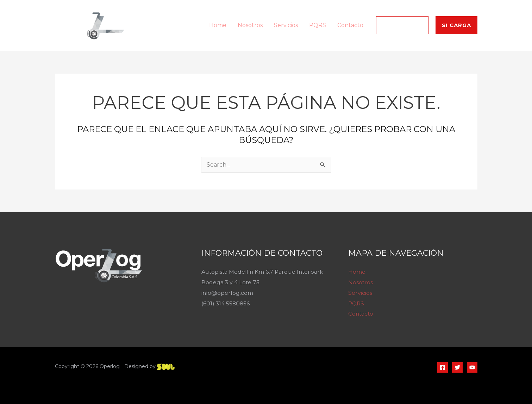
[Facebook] (443, 367)
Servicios (286, 25)
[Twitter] (457, 367)
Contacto (350, 25)
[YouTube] (472, 367)
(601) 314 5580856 (226, 303)
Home (218, 25)
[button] (402, 25)
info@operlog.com (228, 293)
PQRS (318, 25)
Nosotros (250, 25)
